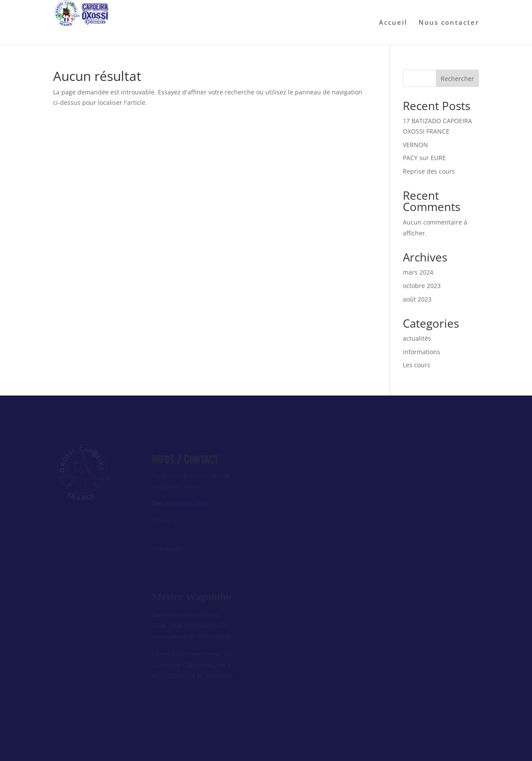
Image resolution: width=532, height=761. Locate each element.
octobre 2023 (422, 286)
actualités (417, 338)
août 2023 (417, 299)
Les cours (417, 365)
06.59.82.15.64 (188, 503)
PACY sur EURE (424, 158)
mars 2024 (418, 272)
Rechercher (457, 79)
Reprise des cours (429, 171)
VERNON (415, 145)
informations (422, 352)
